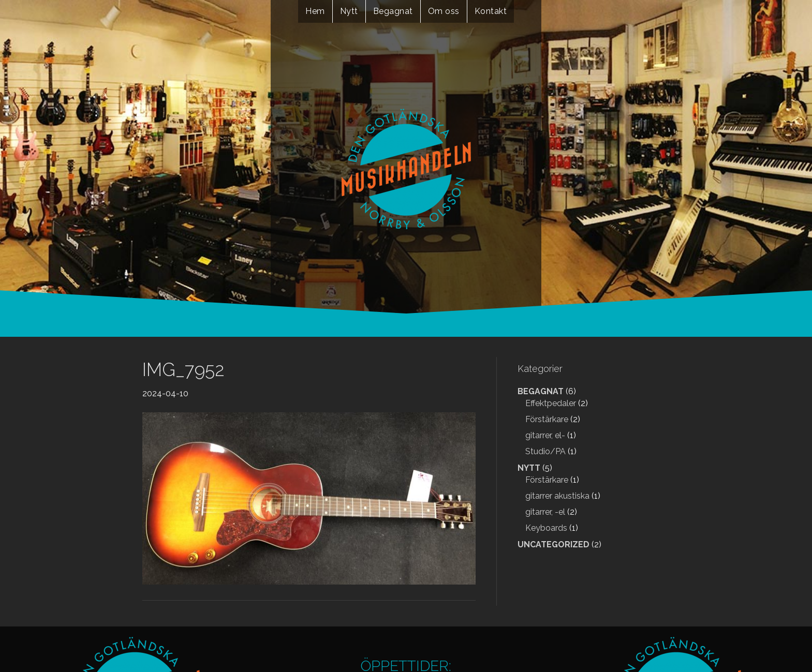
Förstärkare (547, 419)
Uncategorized (553, 544)
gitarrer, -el (545, 512)
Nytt (349, 11)
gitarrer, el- (545, 435)
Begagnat (393, 11)
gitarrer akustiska (557, 496)
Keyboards (546, 528)
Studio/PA (545, 451)
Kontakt (491, 11)
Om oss (444, 11)
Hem (315, 11)
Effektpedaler (551, 403)
